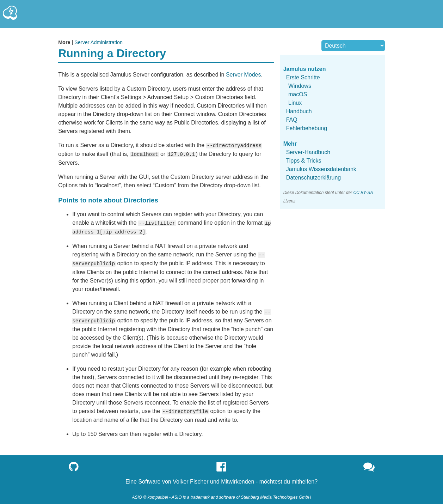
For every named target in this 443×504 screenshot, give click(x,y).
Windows (300, 86)
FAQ (292, 120)
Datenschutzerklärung (314, 178)
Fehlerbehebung (307, 128)
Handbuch (299, 111)
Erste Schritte (303, 77)
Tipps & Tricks (304, 161)
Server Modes (244, 75)
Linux (295, 103)
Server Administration (99, 42)
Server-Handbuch (308, 152)
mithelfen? (304, 478)
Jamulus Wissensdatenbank (321, 169)
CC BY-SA (363, 193)
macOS (298, 94)
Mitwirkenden (238, 478)
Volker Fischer (190, 478)
